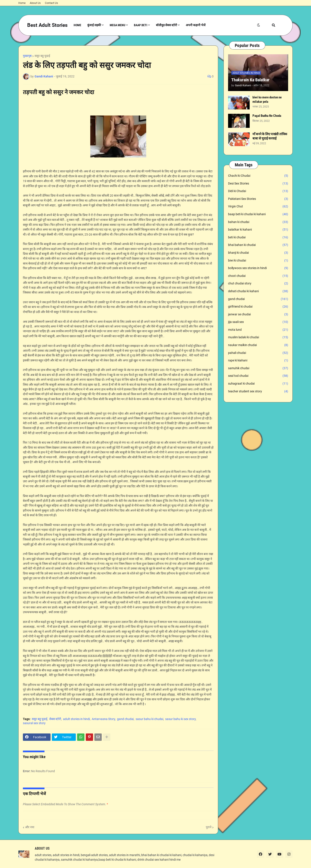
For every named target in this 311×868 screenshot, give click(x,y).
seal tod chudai (258, 376)
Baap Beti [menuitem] (141, 25)
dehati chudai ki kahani (258, 291)
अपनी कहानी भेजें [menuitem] (196, 25)
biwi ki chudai (258, 261)
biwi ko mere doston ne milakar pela (267, 99)
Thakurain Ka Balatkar (250, 80)
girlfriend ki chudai (258, 307)
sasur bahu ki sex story (180, 719)
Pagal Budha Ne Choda (267, 116)
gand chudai (125, 719)
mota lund (258, 330)
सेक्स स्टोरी (55, 719)
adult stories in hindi (76, 719)
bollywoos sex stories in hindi (258, 268)
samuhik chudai (258, 368)
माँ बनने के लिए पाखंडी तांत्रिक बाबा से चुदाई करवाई (270, 136)
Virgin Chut (258, 207)
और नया (30, 827)
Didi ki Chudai (258, 191)
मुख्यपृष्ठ (27, 56)
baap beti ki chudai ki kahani (258, 214)
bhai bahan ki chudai (258, 245)
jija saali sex (258, 322)
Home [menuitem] (77, 25)
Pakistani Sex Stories (258, 199)
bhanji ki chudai (258, 253)
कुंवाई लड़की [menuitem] (94, 25)
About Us (35, 3)
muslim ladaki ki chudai (258, 337)
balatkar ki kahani (258, 230)
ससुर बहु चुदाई (42, 56)
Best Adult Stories (47, 25)
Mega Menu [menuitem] (117, 25)
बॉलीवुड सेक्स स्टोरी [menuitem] (167, 25)
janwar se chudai (258, 314)
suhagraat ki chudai (258, 384)
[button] (259, 25)
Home (22, 3)
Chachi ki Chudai (258, 176)
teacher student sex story (258, 391)
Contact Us (51, 3)
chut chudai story (258, 284)
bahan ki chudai (258, 222)
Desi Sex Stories (258, 184)
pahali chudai (258, 353)
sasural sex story (34, 723)
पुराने (209, 827)
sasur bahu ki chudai (149, 719)
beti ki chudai (258, 237)
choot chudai (258, 276)
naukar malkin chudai (258, 345)
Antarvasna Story (103, 719)
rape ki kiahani (258, 361)
